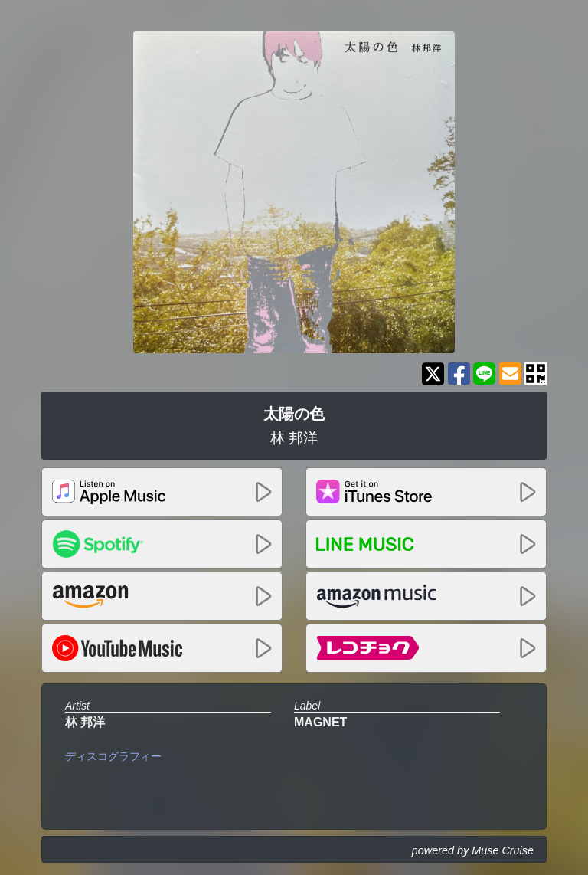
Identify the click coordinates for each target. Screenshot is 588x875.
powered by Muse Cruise (473, 850)
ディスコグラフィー (113, 756)
